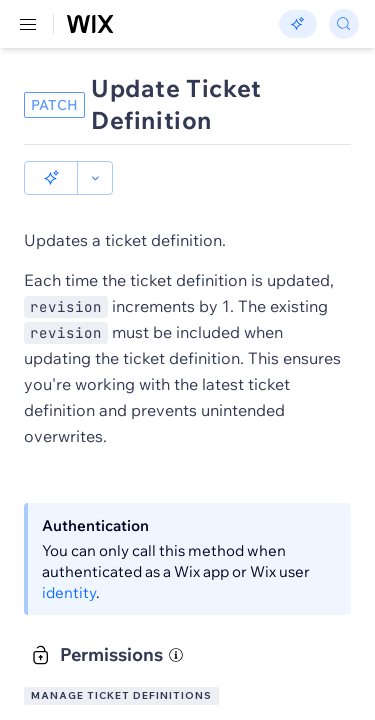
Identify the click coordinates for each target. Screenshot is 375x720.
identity (69, 592)
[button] (51, 178)
